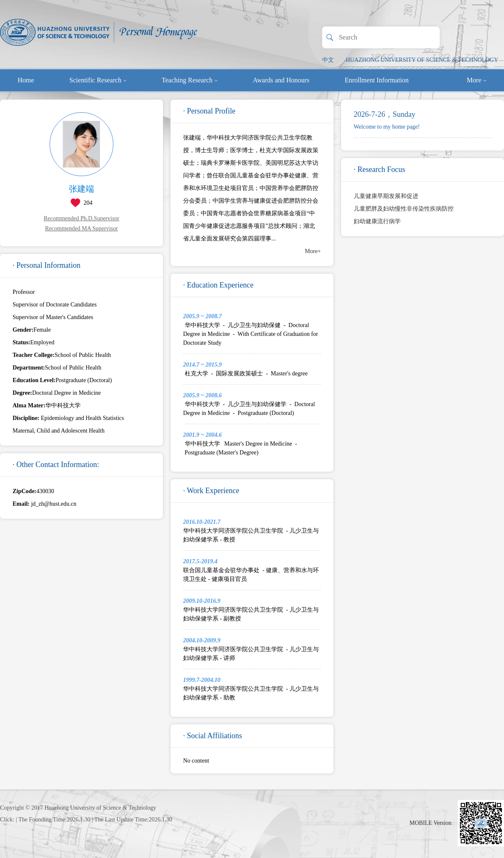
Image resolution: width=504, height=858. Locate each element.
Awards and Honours (281, 80)
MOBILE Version (430, 823)
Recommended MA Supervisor (81, 228)
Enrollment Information (377, 80)
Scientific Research (98, 80)
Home (26, 80)
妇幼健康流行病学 (377, 221)
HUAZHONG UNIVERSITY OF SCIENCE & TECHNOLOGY (422, 60)
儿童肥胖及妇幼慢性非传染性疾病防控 (404, 209)
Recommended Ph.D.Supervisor (81, 218)
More (476, 80)
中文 (328, 60)
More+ (313, 251)
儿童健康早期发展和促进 (386, 196)
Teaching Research (190, 80)
